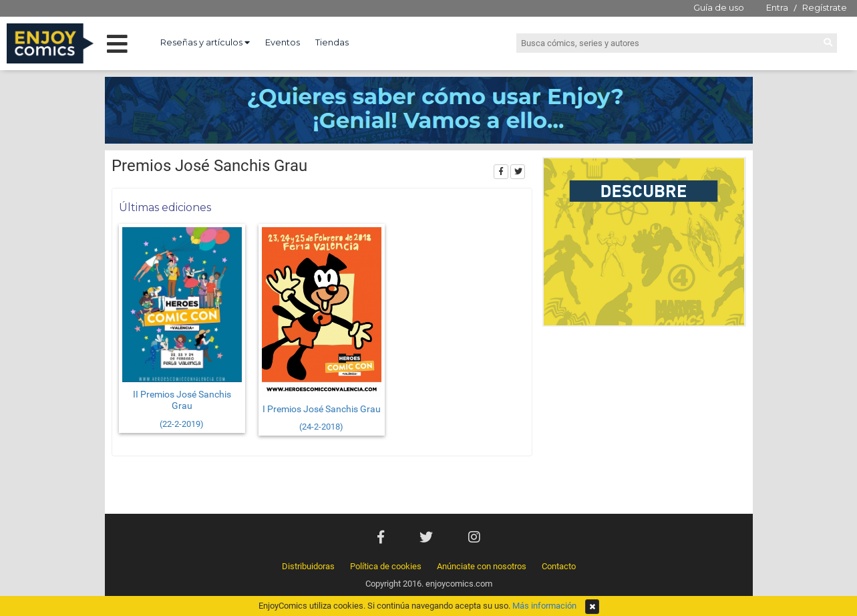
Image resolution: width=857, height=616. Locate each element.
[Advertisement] (644, 424)
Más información (544, 606)
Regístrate (825, 7)
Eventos (283, 42)
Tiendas (332, 42)
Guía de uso (719, 7)
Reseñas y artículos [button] (205, 42)
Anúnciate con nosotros (482, 566)
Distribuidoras (308, 566)
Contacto (559, 566)
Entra (777, 7)
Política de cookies (386, 566)
